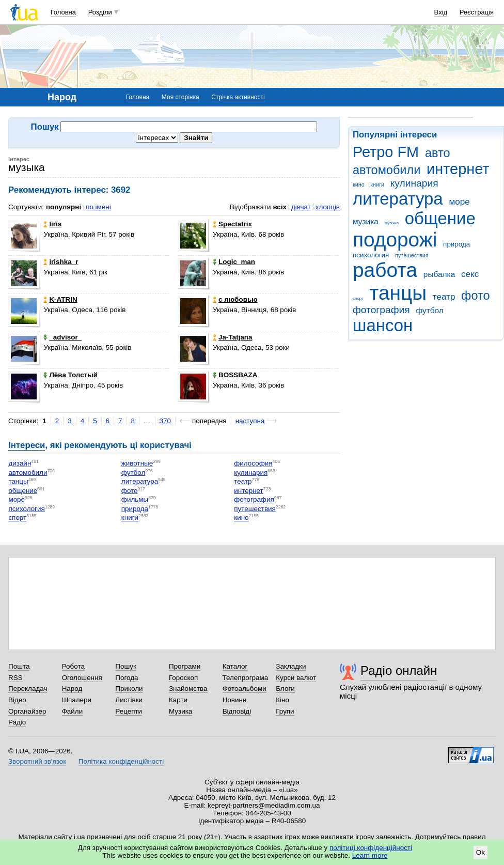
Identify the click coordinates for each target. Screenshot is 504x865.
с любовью (235, 299)
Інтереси (27, 445)
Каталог (235, 666)
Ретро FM (386, 152)
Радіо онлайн (399, 670)
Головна (63, 12)
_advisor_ (62, 337)
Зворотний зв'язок (37, 761)
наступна (250, 421)
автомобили (387, 170)
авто (438, 153)
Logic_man (234, 262)
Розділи (100, 12)
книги (377, 184)
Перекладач (28, 689)
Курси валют (296, 678)
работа (385, 270)
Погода (127, 678)
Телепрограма (246, 678)
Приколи (129, 689)
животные (137, 464)
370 (165, 421)
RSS (15, 678)
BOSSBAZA (235, 375)
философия (253, 464)
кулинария (414, 183)
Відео (17, 700)
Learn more (370, 855)
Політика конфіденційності (121, 761)
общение (440, 218)
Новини (235, 700)
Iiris (52, 224)
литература (398, 199)
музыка (392, 223)
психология (371, 255)
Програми (185, 666)
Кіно (282, 700)
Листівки (129, 700)
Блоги (285, 689)
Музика (180, 711)
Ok (481, 852)
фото (476, 296)
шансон (383, 325)
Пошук (126, 666)
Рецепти (129, 711)
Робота (73, 666)
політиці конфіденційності (371, 848)
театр (444, 297)
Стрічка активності (238, 97)
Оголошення (82, 678)
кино (359, 184)
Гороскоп (183, 678)
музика (366, 221)
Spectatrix (232, 224)
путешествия (412, 255)
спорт (358, 298)
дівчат (301, 207)
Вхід (441, 12)
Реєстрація (477, 12)
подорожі (395, 240)
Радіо (17, 722)
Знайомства (188, 689)
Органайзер (27, 711)
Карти (178, 700)
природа (456, 244)
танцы (398, 293)
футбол (429, 310)
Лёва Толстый (70, 375)
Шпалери (77, 700)
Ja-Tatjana (232, 337)
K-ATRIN (60, 299)
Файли (73, 711)
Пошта (19, 666)
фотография (381, 310)
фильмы (135, 500)
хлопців (328, 207)
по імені (98, 207)
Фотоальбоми (245, 689)
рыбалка (439, 274)
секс (470, 274)
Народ (72, 689)
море (459, 202)
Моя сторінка (180, 97)
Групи (285, 711)
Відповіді (237, 711)
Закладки (291, 666)
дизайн (20, 464)
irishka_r (61, 262)
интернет (458, 169)
